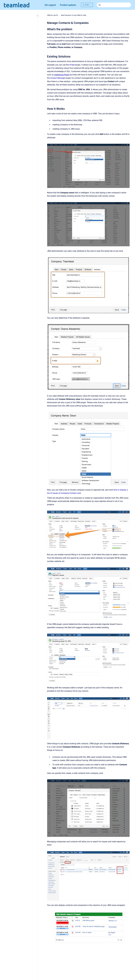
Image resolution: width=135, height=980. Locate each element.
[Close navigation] (38, 16)
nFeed (72, 65)
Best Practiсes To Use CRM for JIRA (74, 15)
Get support (50, 5)
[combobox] (114, 5)
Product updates (68, 5)
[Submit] (100, 5)
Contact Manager (58, 78)
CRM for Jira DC (53, 15)
